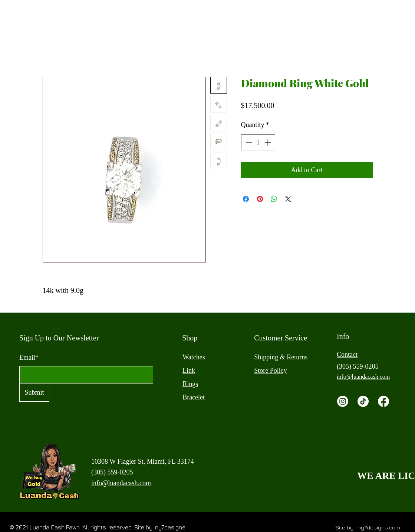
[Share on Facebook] (246, 199)
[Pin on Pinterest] (260, 199)
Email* (29, 358)
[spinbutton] (258, 142)
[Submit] (34, 392)
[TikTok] (363, 401)
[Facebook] (383, 401)
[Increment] (268, 142)
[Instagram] (343, 401)
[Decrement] (248, 142)
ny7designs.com (379, 527)
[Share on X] (288, 199)
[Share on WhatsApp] (274, 199)
